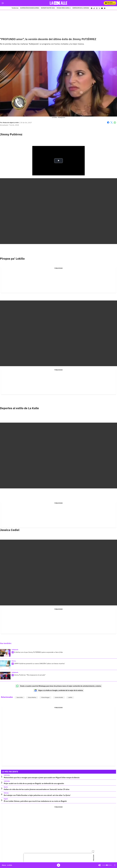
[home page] (59, 3)
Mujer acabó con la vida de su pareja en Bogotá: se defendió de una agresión (34, 783)
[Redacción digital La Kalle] (11, 123)
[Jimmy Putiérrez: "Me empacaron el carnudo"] (5, 676)
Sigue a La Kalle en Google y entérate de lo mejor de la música (59, 690)
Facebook (108, 122)
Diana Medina (32, 697)
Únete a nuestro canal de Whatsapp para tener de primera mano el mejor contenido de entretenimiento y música (59, 686)
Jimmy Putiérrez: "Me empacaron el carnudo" (30, 675)
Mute (100, 865)
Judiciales (7, 775)
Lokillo (70, 697)
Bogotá (6, 799)
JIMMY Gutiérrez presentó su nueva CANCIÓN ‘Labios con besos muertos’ (40, 663)
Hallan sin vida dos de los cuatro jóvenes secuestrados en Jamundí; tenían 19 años (37, 789)
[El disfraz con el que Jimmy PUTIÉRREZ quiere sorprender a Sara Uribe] (5, 653)
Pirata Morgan (45, 697)
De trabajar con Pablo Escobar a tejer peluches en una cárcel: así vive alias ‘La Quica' (37, 795)
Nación (6, 787)
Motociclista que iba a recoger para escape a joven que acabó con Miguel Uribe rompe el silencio (42, 778)
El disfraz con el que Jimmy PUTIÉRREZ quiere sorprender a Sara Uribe (38, 652)
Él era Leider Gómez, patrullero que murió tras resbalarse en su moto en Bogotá (35, 801)
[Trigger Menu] (3, 3)
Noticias (6, 793)
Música (14, 661)
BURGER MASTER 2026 (48, 8)
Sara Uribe (20, 697)
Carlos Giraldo (59, 697)
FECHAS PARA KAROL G (64, 8)
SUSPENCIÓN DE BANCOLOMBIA (30, 8)
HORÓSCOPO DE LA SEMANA (81, 8)
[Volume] (107, 865)
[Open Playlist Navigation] (115, 865)
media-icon (58, 865)
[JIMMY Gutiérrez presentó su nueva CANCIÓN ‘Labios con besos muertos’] (5, 664)
